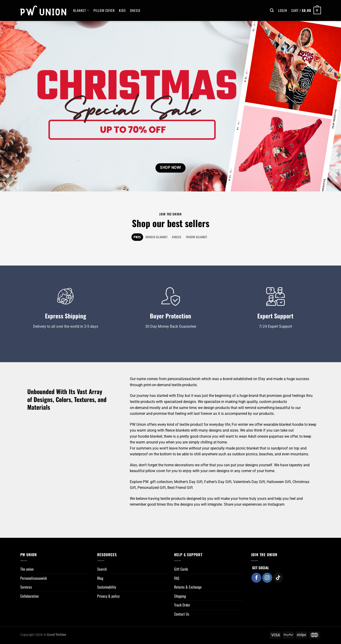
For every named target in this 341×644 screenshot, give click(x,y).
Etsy (262, 379)
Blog (100, 578)
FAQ (177, 578)
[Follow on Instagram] (267, 578)
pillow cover (155, 471)
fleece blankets (177, 430)
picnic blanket (247, 448)
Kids (122, 10)
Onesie (135, 10)
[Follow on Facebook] (257, 578)
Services (26, 587)
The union (27, 569)
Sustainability (107, 587)
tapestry (296, 465)
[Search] (272, 10)
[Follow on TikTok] (278, 578)
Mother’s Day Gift (188, 482)
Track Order (182, 605)
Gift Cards (181, 569)
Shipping (180, 596)
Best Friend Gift (180, 488)
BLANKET (81, 10)
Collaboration (29, 596)
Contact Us (182, 614)
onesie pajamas (270, 436)
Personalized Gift (152, 488)
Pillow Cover (104, 10)
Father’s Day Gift (218, 482)
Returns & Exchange (188, 587)
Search (102, 569)
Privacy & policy (108, 596)
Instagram (276, 504)
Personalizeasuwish (34, 578)
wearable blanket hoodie (283, 424)
